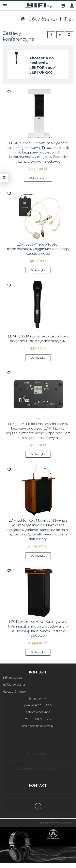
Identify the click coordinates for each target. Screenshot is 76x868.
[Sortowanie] (60, 35)
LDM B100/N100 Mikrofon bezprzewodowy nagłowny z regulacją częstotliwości (38, 249)
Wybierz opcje (38, 178)
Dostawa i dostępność (38, 768)
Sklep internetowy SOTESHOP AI (58, 823)
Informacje (38, 754)
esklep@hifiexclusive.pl (38, 726)
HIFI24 (67, 19)
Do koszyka (38, 270)
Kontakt (38, 785)
